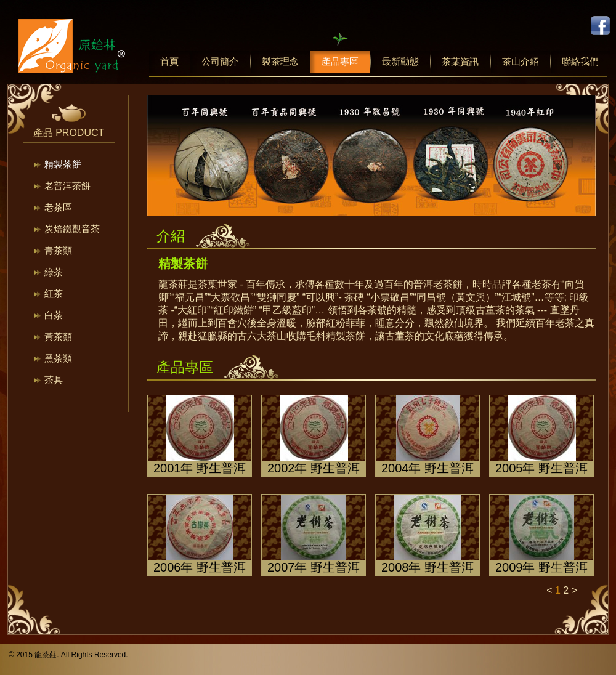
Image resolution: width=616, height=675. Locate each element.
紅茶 (54, 293)
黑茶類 (58, 358)
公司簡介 (220, 61)
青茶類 (58, 250)
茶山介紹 (521, 61)
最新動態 (400, 61)
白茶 (54, 315)
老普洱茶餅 (67, 186)
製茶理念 (280, 61)
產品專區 (340, 61)
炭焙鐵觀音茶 (72, 229)
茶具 (54, 380)
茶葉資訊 (460, 61)
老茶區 (58, 207)
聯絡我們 (580, 61)
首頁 (169, 61)
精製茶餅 (63, 164)
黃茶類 (58, 337)
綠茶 (54, 272)
